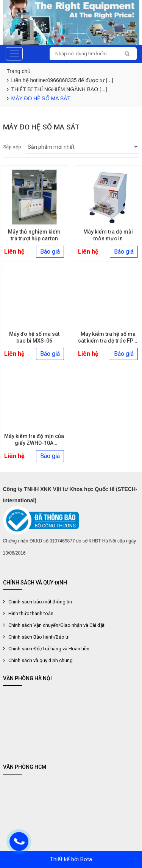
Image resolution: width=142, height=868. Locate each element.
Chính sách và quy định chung (41, 660)
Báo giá (50, 252)
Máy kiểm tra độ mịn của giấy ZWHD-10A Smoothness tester (34, 443)
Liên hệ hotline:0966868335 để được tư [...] (62, 80)
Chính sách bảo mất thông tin (40, 602)
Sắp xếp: (13, 147)
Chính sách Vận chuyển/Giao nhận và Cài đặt (56, 625)
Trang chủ (19, 71)
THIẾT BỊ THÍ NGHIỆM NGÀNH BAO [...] (59, 89)
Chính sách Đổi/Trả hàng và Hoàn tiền (49, 649)
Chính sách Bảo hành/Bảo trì (39, 637)
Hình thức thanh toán (31, 613)
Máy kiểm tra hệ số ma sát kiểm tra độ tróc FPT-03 (108, 341)
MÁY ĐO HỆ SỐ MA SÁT (41, 98)
